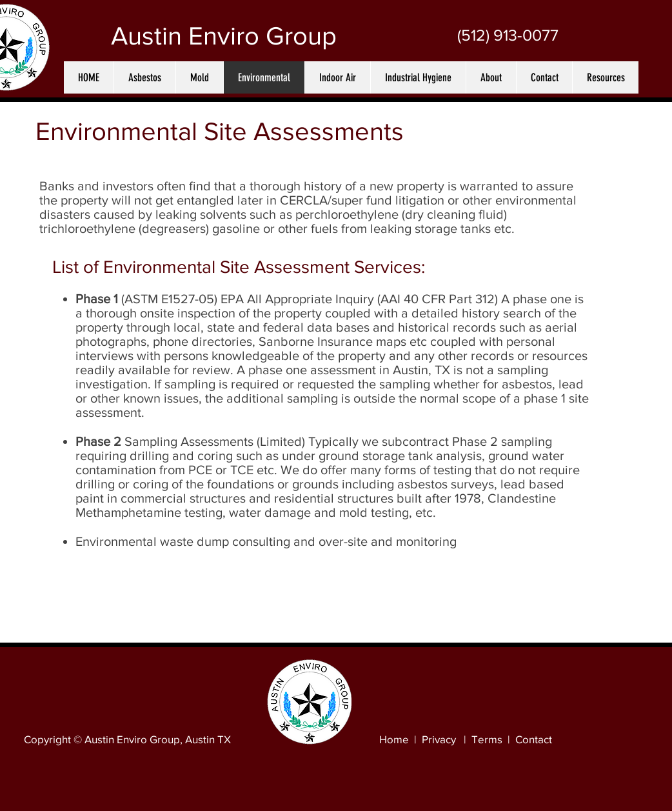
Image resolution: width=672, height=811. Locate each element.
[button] (144, 77)
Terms (487, 739)
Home (394, 739)
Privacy (439, 739)
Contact (534, 739)
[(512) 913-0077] (508, 35)
